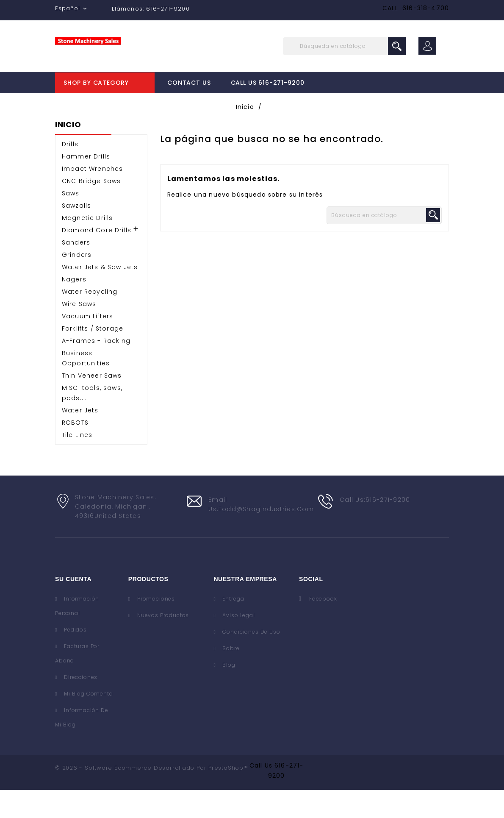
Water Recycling (90, 320)
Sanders (76, 270)
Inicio (68, 153)
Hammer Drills (86, 184)
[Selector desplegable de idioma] (72, 8)
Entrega (233, 627)
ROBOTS (75, 451)
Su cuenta (73, 607)
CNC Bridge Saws (91, 209)
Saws (71, 221)
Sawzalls (76, 234)
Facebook (323, 627)
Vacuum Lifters (87, 344)
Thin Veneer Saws (92, 403)
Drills (70, 172)
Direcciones (80, 705)
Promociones (155, 627)
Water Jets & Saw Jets (100, 295)
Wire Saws (79, 332)
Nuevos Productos (162, 643)
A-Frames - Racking (96, 369)
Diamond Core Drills (97, 258)
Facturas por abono (77, 681)
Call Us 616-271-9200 (268, 83)
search (397, 46)
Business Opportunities (86, 386)
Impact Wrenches (92, 197)
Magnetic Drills (87, 246)
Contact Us (189, 83)
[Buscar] (344, 46)
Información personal (77, 634)
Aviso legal (238, 643)
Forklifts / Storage (93, 356)
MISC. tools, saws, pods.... (92, 421)
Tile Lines (77, 463)
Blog (228, 693)
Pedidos (75, 658)
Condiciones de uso (251, 660)
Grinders (77, 283)
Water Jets (80, 438)
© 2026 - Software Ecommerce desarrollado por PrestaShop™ (152, 796)
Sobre (230, 676)
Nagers (74, 307)
